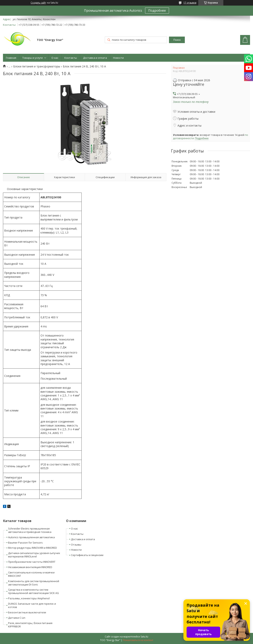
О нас (55, 58)
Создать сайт (38, 3)
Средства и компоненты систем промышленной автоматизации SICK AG (34, 591)
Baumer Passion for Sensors (25, 543)
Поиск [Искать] (177, 40)
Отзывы (76, 545)
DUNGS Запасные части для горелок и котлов (32, 605)
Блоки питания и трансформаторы (37, 66)
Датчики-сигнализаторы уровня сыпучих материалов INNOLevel (34, 555)
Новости (118, 58)
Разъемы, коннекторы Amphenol (29, 598)
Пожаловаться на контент (138, 640)
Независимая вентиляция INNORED (30, 567)
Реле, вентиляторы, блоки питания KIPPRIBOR (30, 625)
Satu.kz (144, 637)
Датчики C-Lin (17, 618)
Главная (11, 58)
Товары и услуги (33, 58)
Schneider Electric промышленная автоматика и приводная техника (30, 530)
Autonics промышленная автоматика (31, 537)
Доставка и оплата (95, 58)
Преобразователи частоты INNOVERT (32, 562)
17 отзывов (190, 3)
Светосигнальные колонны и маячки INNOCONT (31, 574)
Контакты (71, 58)
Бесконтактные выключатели (27, 612)
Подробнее (157, 10)
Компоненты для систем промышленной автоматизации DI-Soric (34, 583)
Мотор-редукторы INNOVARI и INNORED (33, 548)
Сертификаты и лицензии (87, 555)
